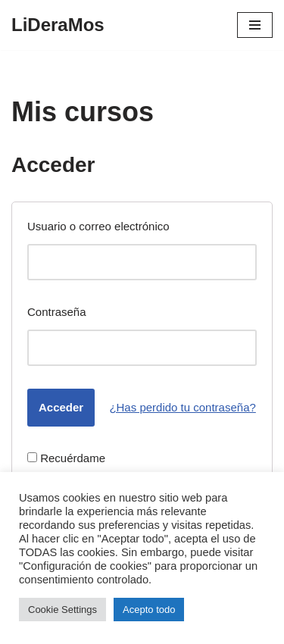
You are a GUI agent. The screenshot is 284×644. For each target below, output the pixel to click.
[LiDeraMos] (58, 25)
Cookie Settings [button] (62, 610)
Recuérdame (66, 458)
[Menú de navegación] (255, 25)
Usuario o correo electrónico (98, 226)
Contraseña (57, 312)
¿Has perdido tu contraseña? (182, 407)
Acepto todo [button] (149, 610)
